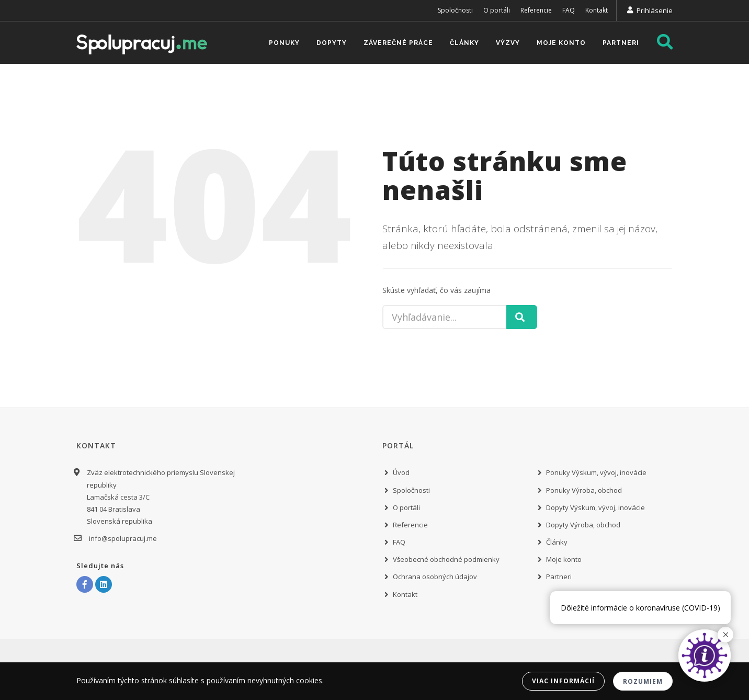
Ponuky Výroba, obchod (584, 490)
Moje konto (561, 43)
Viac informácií (563, 681)
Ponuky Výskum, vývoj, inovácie (596, 472)
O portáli (497, 10)
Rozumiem (643, 681)
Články (464, 43)
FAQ (569, 10)
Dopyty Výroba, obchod (583, 525)
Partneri (621, 43)
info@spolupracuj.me (122, 538)
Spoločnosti (455, 10)
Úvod (401, 472)
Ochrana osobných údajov (435, 577)
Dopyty (332, 43)
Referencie (536, 10)
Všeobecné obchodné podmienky (446, 559)
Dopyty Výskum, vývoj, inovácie (595, 507)
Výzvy (508, 43)
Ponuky (284, 43)
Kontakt (597, 10)
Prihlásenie (655, 10)
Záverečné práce (398, 43)
